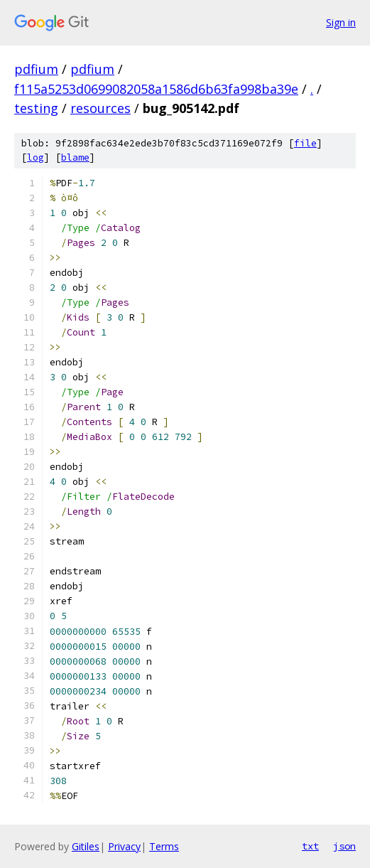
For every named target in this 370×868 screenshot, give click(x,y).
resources (100, 108)
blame (75, 157)
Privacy (124, 846)
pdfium (36, 69)
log (36, 157)
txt (310, 846)
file (305, 143)
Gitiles (86, 846)
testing (36, 108)
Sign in (341, 22)
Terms (164, 846)
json (344, 846)
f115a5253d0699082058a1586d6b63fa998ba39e (156, 89)
